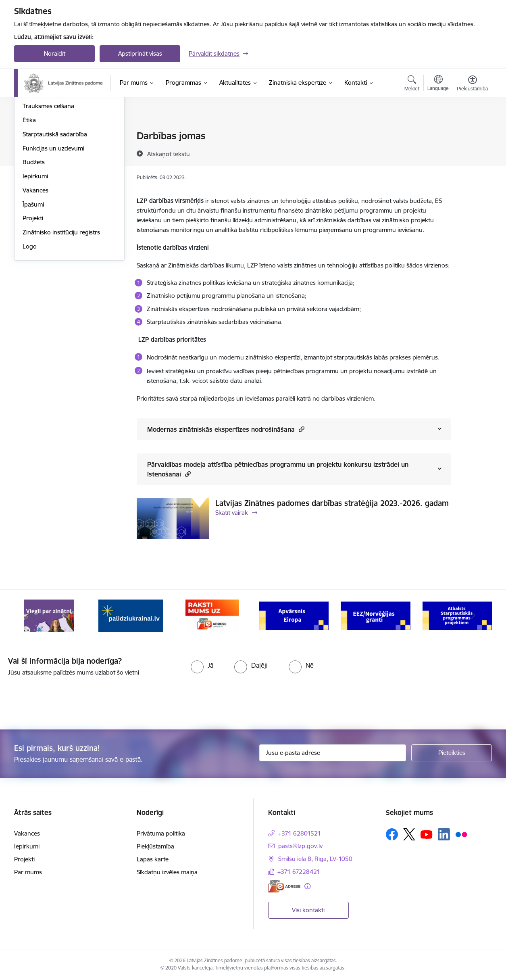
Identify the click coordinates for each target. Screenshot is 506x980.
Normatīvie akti (43, 179)
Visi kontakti (308, 910)
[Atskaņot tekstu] (169, 154)
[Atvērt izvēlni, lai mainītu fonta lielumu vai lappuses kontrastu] (472, 84)
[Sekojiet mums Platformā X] (409, 834)
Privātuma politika (161, 833)
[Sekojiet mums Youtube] (427, 834)
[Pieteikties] (452, 753)
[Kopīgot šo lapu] (472, 153)
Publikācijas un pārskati (54, 164)
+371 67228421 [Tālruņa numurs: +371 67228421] (299, 872)
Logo (30, 333)
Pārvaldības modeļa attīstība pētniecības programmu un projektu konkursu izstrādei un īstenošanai (278, 469)
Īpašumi (33, 291)
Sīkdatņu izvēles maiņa (167, 872)
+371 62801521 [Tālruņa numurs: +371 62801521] (300, 833)
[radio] (202, 665)
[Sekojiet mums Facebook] (392, 834)
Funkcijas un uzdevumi (53, 235)
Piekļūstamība (155, 846)
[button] (301, 429)
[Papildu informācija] (307, 886)
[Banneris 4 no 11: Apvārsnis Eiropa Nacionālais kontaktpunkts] (294, 615)
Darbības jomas (44, 150)
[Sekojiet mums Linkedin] (444, 834)
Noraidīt (55, 53)
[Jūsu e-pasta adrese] (333, 753)
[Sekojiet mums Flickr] (461, 834)
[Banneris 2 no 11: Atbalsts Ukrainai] (131, 615)
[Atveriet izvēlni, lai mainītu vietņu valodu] (438, 84)
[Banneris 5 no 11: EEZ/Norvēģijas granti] (376, 615)
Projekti (33, 304)
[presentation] (67, 700)
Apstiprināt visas (140, 53)
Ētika (29, 206)
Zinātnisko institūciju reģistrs (61, 319)
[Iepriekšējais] (33, 616)
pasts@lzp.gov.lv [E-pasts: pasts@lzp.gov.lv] (300, 846)
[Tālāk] (474, 616)
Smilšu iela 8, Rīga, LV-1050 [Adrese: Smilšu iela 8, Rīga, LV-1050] (315, 859)
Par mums (28, 872)
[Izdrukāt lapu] (472, 133)
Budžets (34, 248)
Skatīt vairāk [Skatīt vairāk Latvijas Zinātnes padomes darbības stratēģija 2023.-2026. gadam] (232, 513)
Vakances (35, 277)
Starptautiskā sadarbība (55, 220)
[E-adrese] (284, 886)
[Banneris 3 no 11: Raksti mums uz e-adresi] (212, 615)
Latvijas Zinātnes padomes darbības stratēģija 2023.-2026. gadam (332, 503)
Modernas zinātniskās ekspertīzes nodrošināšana (226, 429)
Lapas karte (153, 859)
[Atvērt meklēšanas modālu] (412, 84)
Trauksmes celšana (48, 192)
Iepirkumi (35, 262)
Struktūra (35, 136)
